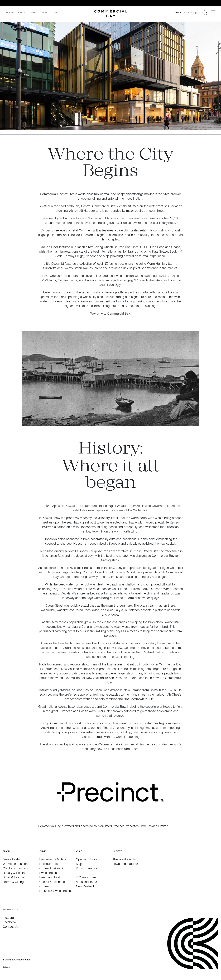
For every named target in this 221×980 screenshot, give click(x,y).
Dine (33, 13)
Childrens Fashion (15, 868)
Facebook (9, 922)
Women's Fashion (15, 864)
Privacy (7, 967)
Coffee (44, 886)
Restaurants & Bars (53, 859)
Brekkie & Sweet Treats (55, 891)
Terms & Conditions (17, 960)
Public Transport (87, 868)
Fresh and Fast (50, 877)
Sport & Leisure (13, 877)
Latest (45, 13)
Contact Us (11, 927)
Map (79, 864)
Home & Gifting (13, 882)
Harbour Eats (49, 864)
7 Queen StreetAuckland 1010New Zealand (86, 882)
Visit (57, 13)
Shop (22, 13)
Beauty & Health (14, 873)
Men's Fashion (13, 859)
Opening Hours (87, 859)
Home (10, 13)
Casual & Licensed (52, 882)
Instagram (10, 918)
